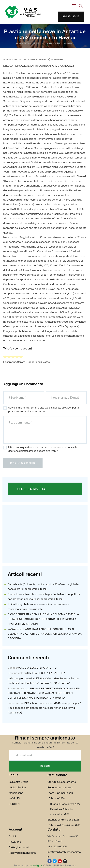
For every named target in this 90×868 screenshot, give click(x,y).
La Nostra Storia (18, 782)
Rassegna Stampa (37, 60)
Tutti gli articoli (33, 43)
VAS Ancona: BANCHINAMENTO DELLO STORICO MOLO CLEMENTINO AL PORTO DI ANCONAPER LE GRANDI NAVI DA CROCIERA (45, 634)
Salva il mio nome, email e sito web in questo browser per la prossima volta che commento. (44, 409)
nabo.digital (36, 865)
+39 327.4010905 (57, 846)
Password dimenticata (22, 853)
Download (15, 842)
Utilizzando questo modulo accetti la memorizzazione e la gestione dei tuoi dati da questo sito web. (43, 449)
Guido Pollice (18, 787)
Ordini (12, 836)
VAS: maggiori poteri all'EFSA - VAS (29, 678)
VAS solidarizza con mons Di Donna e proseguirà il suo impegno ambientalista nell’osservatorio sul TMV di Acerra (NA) (45, 708)
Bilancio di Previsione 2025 (63, 820)
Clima (23, 60)
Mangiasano (16, 793)
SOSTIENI (15, 804)
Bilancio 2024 (57, 798)
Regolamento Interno (60, 787)
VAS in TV (14, 798)
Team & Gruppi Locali (60, 793)
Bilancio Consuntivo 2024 (65, 804)
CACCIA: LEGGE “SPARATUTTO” (38, 668)
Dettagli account (19, 847)
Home (19, 43)
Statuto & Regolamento (62, 782)
